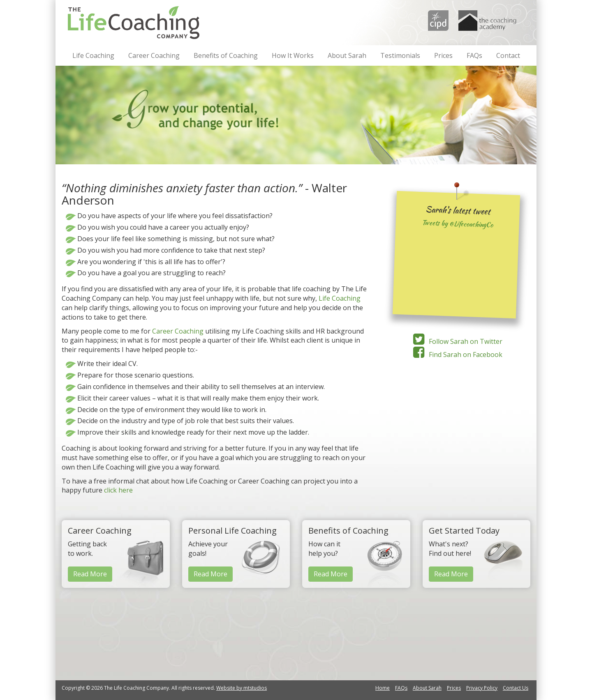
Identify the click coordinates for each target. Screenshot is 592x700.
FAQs (474, 55)
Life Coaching (93, 55)
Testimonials (400, 55)
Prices (443, 55)
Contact (508, 55)
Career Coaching (154, 55)
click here (118, 490)
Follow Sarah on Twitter (456, 341)
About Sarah (347, 55)
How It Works (293, 55)
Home (383, 688)
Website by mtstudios (242, 688)
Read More (90, 574)
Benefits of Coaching (226, 55)
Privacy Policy (482, 688)
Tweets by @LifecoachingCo (458, 224)
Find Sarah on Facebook (456, 355)
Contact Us (516, 688)
